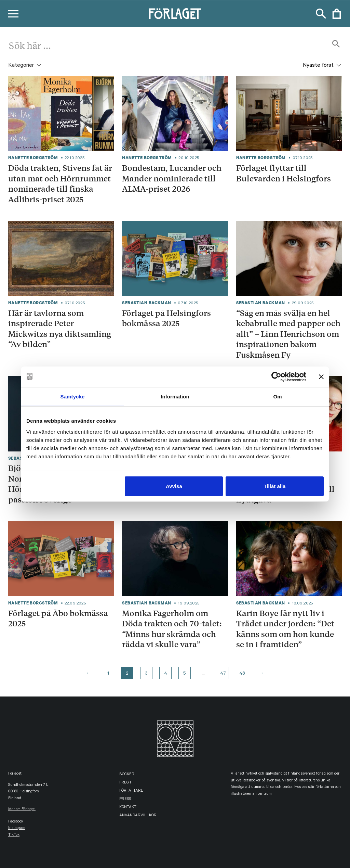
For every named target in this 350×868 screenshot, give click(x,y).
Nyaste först (318, 66)
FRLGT (125, 783)
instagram (17, 828)
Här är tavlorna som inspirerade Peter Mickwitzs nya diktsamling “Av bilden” (60, 329)
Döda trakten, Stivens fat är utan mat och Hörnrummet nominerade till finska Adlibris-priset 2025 (60, 183)
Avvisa (174, 486)
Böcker (127, 775)
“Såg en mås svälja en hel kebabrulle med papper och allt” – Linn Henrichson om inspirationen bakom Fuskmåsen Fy (288, 334)
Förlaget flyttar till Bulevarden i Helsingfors (284, 173)
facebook (16, 822)
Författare (131, 791)
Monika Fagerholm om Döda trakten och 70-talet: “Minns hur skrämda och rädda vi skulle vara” (172, 629)
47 (223, 674)
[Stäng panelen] (321, 377)
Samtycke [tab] (73, 397)
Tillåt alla (274, 486)
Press (125, 799)
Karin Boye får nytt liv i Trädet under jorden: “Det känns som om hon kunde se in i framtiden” (285, 629)
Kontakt (128, 808)
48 (242, 674)
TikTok (14, 835)
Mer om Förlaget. (22, 810)
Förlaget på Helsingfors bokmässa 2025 (166, 318)
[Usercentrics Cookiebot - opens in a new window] (276, 377)
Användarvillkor (138, 816)
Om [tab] (277, 397)
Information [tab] (175, 397)
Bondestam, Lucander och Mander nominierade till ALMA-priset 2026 (172, 178)
